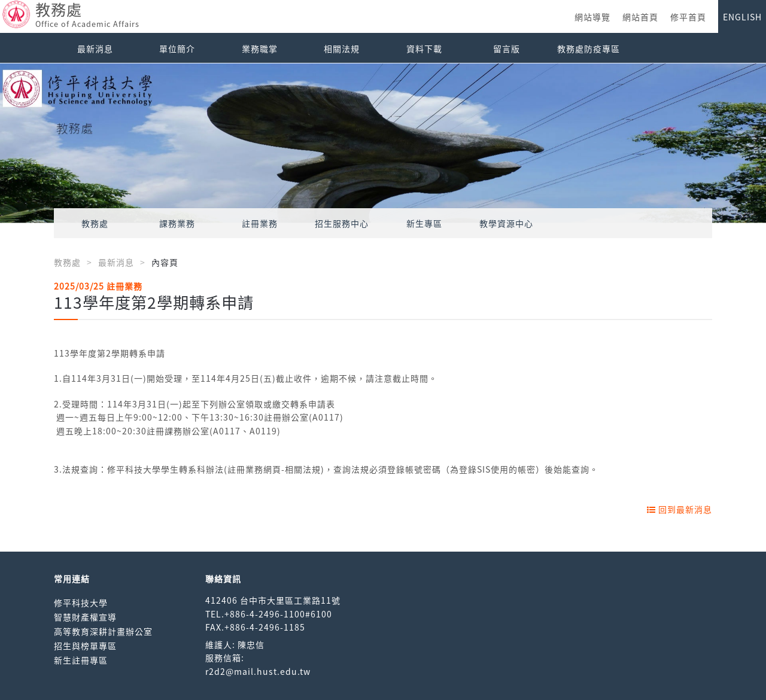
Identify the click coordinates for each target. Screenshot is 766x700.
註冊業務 (260, 223)
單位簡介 (177, 48)
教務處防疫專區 (589, 48)
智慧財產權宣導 (85, 617)
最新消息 (95, 48)
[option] (383, 143)
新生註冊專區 (81, 660)
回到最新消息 (680, 509)
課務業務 (177, 223)
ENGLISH (742, 17)
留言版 (507, 48)
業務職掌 (260, 48)
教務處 (95, 223)
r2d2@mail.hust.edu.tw (258, 671)
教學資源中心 (506, 223)
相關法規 (342, 48)
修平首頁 (688, 17)
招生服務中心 (342, 223)
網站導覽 (592, 17)
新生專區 (424, 223)
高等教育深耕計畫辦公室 (103, 631)
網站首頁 (640, 17)
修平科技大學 (81, 602)
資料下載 (424, 48)
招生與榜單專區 (85, 646)
